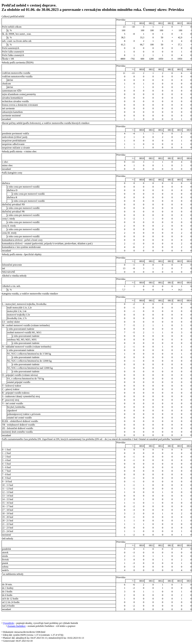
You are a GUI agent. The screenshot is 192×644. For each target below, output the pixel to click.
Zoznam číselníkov (16, 626)
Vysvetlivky (9, 623)
